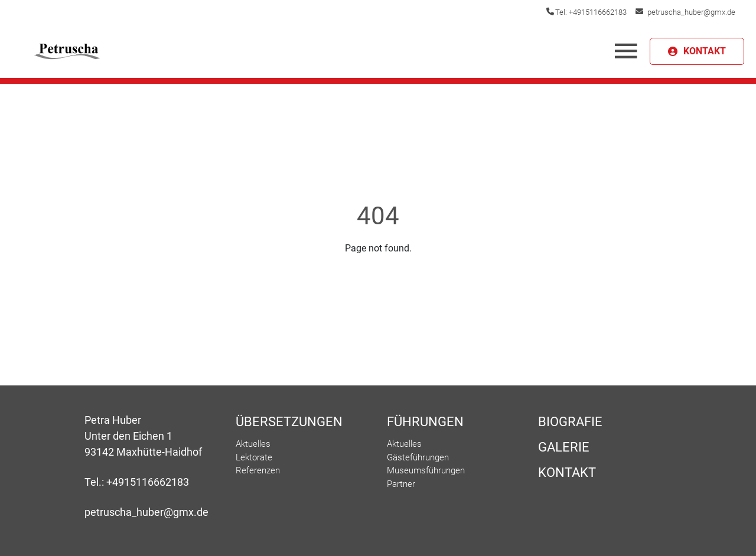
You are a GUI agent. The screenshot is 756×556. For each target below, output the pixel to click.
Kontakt (567, 472)
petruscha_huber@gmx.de (691, 12)
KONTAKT (705, 51)
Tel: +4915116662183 (591, 12)
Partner (401, 484)
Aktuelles (253, 444)
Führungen (425, 422)
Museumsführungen (426, 470)
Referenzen (258, 470)
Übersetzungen (289, 422)
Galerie (564, 447)
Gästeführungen (418, 457)
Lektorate (254, 457)
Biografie (570, 422)
